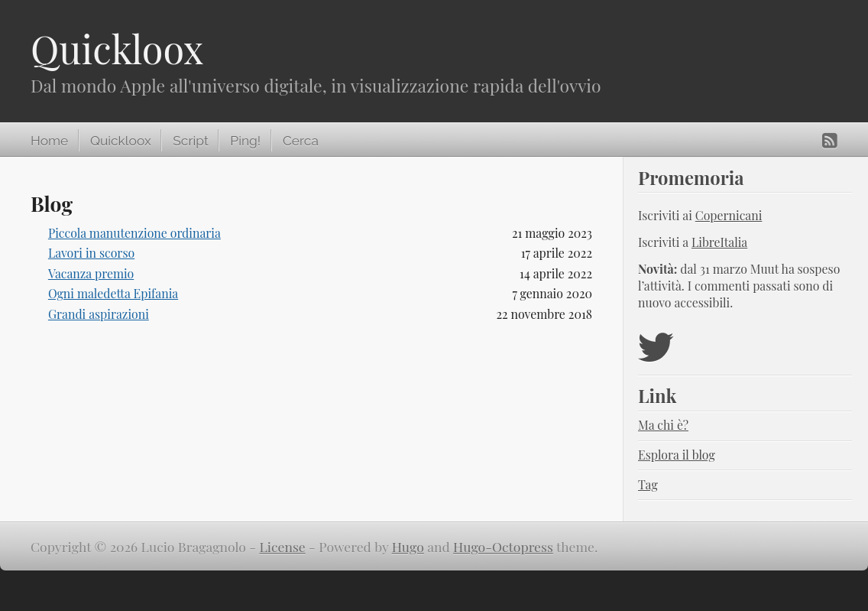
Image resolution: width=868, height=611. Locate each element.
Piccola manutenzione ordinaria (134, 233)
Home (49, 141)
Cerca (301, 141)
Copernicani (729, 215)
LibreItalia (719, 242)
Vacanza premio (91, 273)
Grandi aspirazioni (99, 314)
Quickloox (117, 49)
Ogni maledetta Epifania (113, 293)
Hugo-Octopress (503, 546)
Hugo (408, 546)
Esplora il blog (677, 455)
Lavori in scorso (91, 253)
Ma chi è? (663, 425)
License (283, 546)
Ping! (245, 141)
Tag (648, 484)
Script (190, 141)
